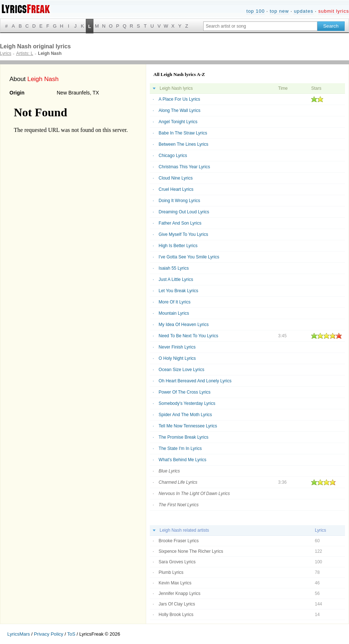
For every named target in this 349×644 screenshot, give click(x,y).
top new (279, 11)
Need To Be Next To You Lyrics (188, 336)
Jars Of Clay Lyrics (177, 604)
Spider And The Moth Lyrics (185, 415)
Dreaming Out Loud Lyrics (184, 212)
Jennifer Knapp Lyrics (179, 593)
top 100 (256, 11)
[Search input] (260, 26)
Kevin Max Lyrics (175, 583)
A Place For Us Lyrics (179, 99)
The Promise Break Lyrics (183, 437)
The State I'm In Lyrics (180, 448)
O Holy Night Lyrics (177, 358)
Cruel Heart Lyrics (176, 189)
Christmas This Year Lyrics (184, 167)
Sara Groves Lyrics (177, 562)
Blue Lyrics (169, 471)
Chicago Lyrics (173, 156)
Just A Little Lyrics (176, 279)
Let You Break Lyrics (178, 291)
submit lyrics (334, 11)
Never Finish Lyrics (177, 347)
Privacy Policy (49, 634)
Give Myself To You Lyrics (183, 234)
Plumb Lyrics (171, 572)
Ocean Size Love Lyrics (181, 370)
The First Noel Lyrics (178, 505)
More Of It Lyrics (174, 302)
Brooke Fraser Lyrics (178, 541)
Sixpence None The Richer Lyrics (191, 551)
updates (303, 11)
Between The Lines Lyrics (183, 144)
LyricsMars (19, 634)
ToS (71, 634)
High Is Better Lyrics (178, 246)
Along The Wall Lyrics (179, 110)
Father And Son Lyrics (180, 223)
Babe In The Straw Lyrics (183, 133)
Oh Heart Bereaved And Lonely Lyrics (195, 381)
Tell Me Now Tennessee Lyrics (188, 426)
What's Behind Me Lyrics (182, 460)
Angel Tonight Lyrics (178, 122)
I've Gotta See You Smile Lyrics (189, 257)
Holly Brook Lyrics (176, 615)
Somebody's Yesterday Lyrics (187, 403)
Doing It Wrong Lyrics (179, 201)
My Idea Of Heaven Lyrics (184, 325)
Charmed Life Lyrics (178, 482)
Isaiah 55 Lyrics (174, 268)
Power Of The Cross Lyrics (184, 392)
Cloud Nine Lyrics (176, 178)
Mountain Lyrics (174, 313)
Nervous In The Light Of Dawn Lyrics (194, 494)
